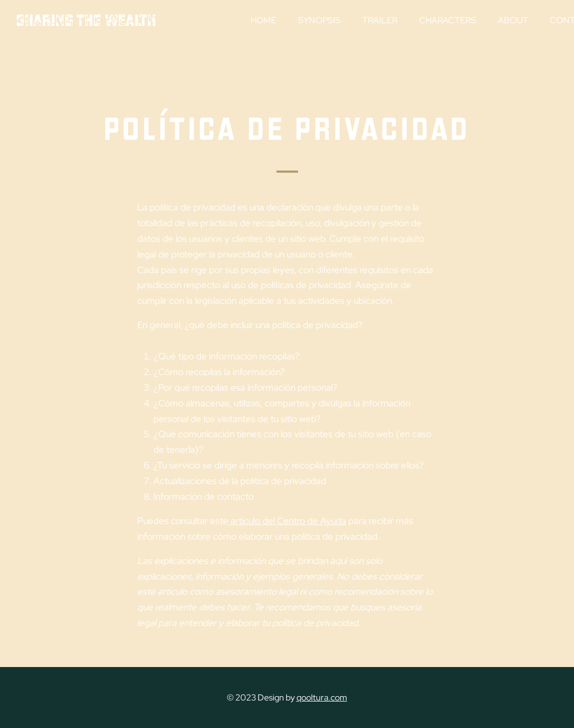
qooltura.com (322, 698)
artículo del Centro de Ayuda (288, 521)
